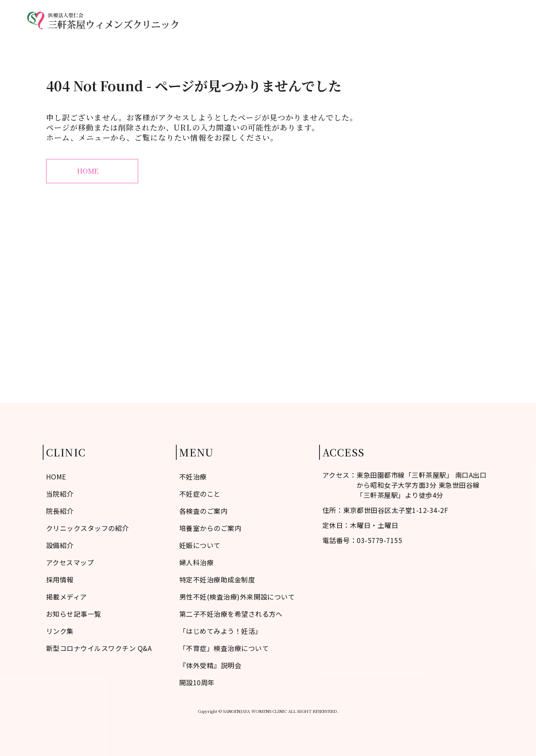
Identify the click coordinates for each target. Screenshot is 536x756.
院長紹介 (60, 511)
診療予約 (496, 20)
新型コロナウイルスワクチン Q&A (99, 648)
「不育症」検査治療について (224, 648)
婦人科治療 (392, 20)
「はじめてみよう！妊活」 (221, 631)
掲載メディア (67, 597)
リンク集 (60, 631)
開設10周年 (197, 682)
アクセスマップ (445, 20)
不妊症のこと (260, 20)
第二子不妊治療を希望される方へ (231, 614)
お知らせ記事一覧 (74, 614)
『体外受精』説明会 (210, 665)
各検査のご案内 (203, 511)
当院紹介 (307, 20)
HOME (216, 20)
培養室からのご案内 (210, 528)
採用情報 (60, 579)
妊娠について (200, 545)
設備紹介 (60, 545)
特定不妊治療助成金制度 (217, 579)
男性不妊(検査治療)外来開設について (237, 597)
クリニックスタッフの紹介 (88, 528)
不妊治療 (348, 20)
